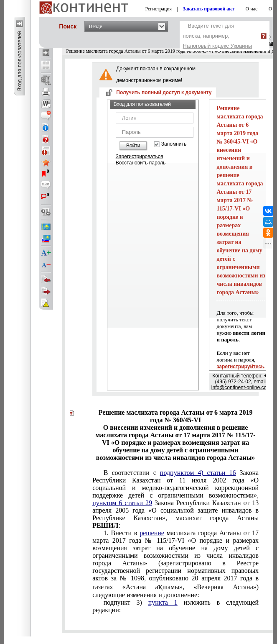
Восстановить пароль (141, 163)
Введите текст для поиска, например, (218, 36)
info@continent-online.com (241, 387)
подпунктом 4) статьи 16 (198, 473)
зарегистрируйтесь (240, 367)
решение (152, 533)
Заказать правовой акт (209, 9)
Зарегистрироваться (139, 157)
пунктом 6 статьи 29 (122, 503)
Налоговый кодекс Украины (218, 46)
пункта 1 (163, 602)
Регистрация (159, 9)
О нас (252, 9)
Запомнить (174, 144)
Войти (133, 146)
